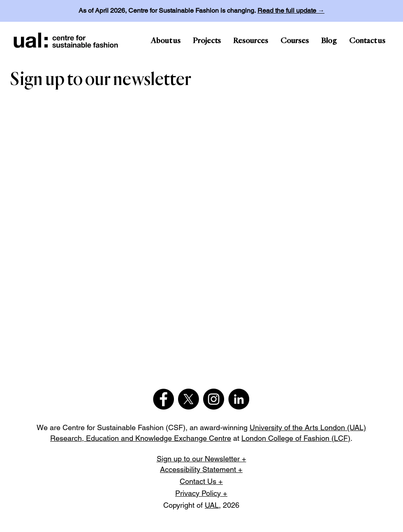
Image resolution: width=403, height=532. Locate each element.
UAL (212, 505)
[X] (189, 399)
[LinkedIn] (239, 399)
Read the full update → (291, 10)
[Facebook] (163, 399)
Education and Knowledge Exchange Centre (159, 438)
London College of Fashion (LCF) (296, 438)
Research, (68, 438)
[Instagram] (214, 399)
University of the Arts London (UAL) (308, 427)
